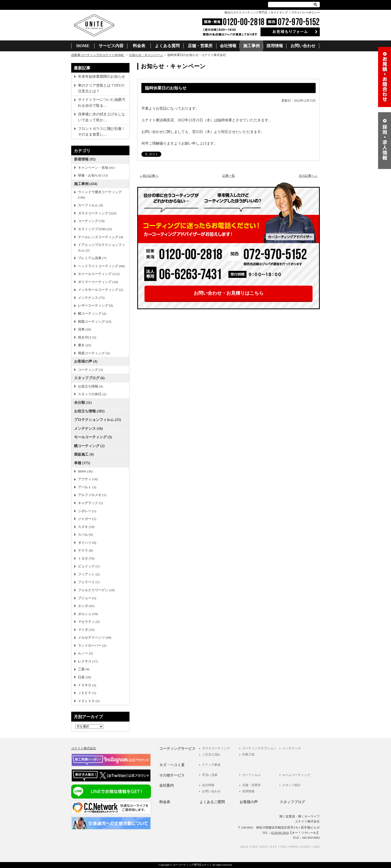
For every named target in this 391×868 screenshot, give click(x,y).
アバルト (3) (87, 487)
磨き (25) (85, 345)
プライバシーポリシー (306, 12)
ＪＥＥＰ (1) (87, 693)
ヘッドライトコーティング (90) (101, 266)
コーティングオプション (259, 748)
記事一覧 (229, 176)
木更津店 (294, 847)
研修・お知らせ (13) (93, 175)
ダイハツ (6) (87, 543)
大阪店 (316, 847)
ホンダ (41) (86, 606)
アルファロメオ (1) (92, 495)
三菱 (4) (84, 669)
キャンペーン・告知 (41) (96, 168)
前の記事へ (149, 176)
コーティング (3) (90, 370)
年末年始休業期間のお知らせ (102, 77)
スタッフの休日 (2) (92, 394)
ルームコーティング (296, 775)
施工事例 (251, 46)
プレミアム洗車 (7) (92, 258)
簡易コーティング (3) (94, 353)
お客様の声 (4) (86, 361)
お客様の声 (249, 802)
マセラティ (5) (89, 622)
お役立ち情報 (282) (89, 411)
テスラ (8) (85, 551)
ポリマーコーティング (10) (98, 282)
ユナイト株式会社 (84, 748)
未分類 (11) (83, 403)
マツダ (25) (86, 630)
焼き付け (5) (87, 337)
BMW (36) (85, 471)
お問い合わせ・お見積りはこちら (229, 293)
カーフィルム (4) (90, 205)
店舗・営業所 (200, 46)
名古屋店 (306, 847)
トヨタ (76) (86, 559)
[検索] (291, 5)
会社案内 (166, 785)
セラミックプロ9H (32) (95, 229)
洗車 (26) (85, 329)
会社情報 (228, 46)
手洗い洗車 (210, 775)
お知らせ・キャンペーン (146, 55)
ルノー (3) (85, 653)
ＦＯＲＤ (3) (87, 685)
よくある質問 (167, 46)
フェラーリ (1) (89, 582)
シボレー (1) (87, 511)
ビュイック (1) (89, 566)
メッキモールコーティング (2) (100, 290)
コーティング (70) (91, 221)
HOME (83, 46)
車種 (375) (82, 463)
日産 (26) (85, 677)
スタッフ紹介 (292, 785)
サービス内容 (111, 46)
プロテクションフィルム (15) (97, 420)
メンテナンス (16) (88, 429)
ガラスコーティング (216, 748)
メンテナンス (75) (91, 298)
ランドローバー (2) (92, 646)
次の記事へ (308, 176)
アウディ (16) (88, 479)
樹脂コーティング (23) (95, 322)
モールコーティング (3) (93, 437)
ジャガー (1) (87, 519)
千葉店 (283, 847)
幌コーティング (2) (92, 314)
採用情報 (275, 46)
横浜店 (245, 847)
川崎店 (254, 847)
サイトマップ (279, 12)
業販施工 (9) (84, 454)
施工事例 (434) (86, 184)
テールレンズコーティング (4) (100, 237)
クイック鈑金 (211, 765)
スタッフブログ (292, 802)
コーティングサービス (177, 749)
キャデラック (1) (90, 503)
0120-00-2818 (280, 833)
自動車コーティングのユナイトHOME (98, 55)
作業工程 (248, 754)
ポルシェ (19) (88, 614)
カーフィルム (251, 775)
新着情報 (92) (85, 159)
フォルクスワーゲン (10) (96, 590)
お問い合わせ (303, 46)
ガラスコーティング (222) (97, 213)
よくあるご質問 (212, 802)
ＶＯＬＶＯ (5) (89, 701)
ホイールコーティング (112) (99, 274)
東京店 (264, 847)
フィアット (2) (89, 574)
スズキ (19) (86, 527)
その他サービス (172, 775)
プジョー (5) (87, 598)
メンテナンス (292, 748)
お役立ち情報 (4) (90, 386)
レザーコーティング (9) (95, 306)
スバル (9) (85, 535)
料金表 (139, 46)
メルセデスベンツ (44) (95, 638)
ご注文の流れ (211, 754)
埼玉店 (273, 847)
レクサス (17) (88, 661)
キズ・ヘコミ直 (172, 765)
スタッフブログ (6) (89, 378)
